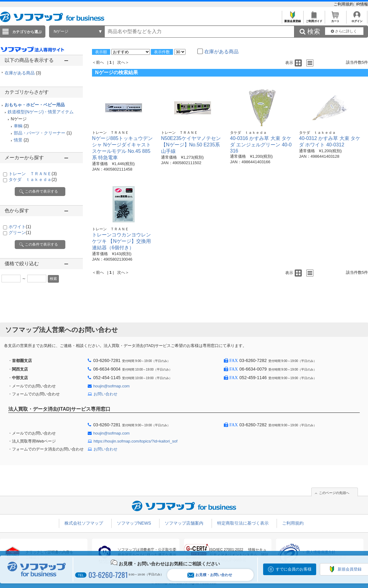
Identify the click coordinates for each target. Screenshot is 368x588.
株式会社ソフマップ (84, 523)
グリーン (20, 232)
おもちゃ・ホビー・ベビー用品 (35, 105)
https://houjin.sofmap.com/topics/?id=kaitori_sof (136, 441)
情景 (18, 140)
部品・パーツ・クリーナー (40, 133)
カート (335, 19)
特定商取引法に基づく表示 (243, 523)
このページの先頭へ (334, 493)
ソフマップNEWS (134, 523)
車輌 (18, 126)
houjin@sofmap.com (111, 386)
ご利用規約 (344, 4)
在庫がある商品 (23, 73)
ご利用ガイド (314, 19)
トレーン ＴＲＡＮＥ (33, 174)
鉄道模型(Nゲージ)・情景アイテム (41, 112)
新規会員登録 (292, 19)
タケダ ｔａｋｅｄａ (33, 179)
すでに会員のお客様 (294, 569)
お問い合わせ (105, 394)
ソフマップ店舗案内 (184, 523)
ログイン (357, 19)
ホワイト (20, 227)
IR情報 (362, 4)
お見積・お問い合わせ (210, 575)
